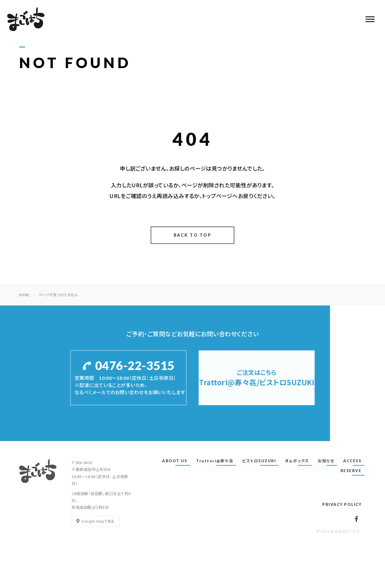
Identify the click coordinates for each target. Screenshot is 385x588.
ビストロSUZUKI (259, 461)
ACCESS (352, 461)
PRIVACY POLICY (342, 504)
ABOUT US (175, 461)
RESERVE (351, 471)
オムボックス (297, 461)
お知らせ (326, 461)
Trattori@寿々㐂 (215, 461)
